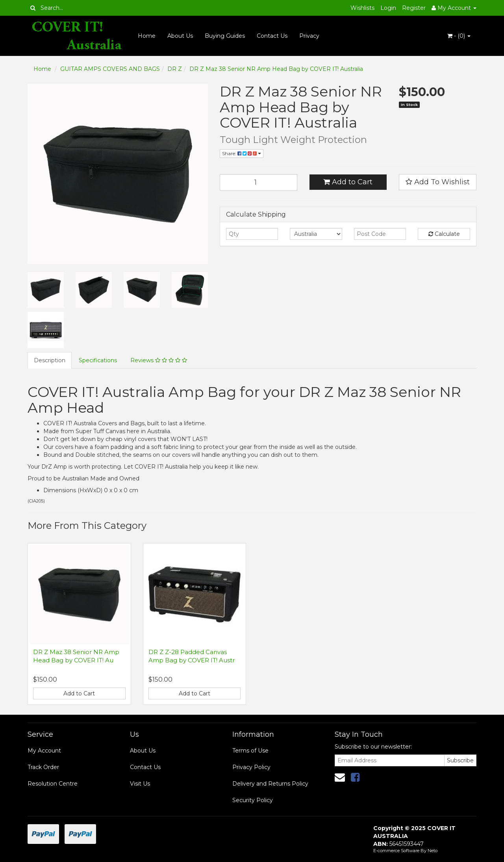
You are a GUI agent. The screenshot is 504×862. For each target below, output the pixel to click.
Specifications (98, 360)
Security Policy (253, 800)
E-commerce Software (396, 851)
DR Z (175, 69)
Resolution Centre (53, 784)
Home (147, 36)
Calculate (444, 234)
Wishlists (362, 8)
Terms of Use (250, 751)
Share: (242, 153)
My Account (44, 751)
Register (414, 8)
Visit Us (140, 784)
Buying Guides (225, 36)
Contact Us (272, 36)
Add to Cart (348, 182)
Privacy (309, 36)
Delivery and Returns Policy (270, 784)
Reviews (159, 360)
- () (459, 36)
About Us (180, 36)
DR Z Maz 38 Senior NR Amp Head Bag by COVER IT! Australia (276, 69)
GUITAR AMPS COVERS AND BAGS (110, 69)
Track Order (43, 767)
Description (50, 360)
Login (388, 8)
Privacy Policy (251, 767)
